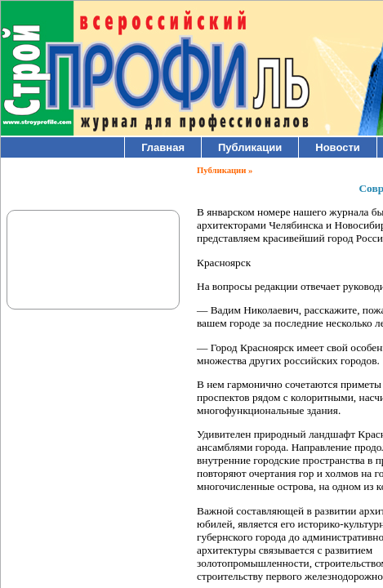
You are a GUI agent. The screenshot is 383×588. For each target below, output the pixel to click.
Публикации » (225, 170)
